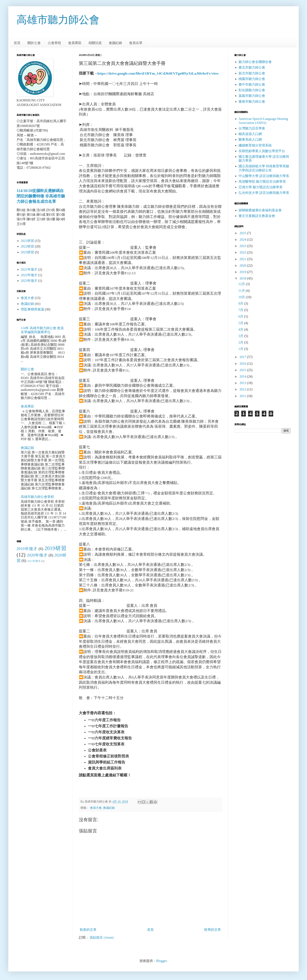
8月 (241, 303)
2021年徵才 (29, 269)
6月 (241, 316)
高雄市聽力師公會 (58, 20)
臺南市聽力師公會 (252, 102)
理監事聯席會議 (32, 309)
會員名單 (136, 43)
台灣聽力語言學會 (252, 128)
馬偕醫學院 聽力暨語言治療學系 (262, 182)
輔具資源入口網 (250, 134)
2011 (243, 396)
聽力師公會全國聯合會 (255, 62)
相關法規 (95, 43)
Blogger (161, 961)
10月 (242, 297)
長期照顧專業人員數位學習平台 (262, 151)
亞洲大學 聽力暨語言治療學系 (261, 187)
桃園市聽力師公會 (252, 79)
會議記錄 (27, 448)
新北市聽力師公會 (252, 73)
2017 (243, 357)
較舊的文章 (213, 930)
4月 (241, 329)
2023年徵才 (29, 281)
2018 (243, 278)
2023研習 (27, 252)
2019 (243, 272)
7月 (241, 310)
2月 (241, 342)
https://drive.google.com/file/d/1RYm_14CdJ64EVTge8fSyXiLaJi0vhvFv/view (158, 73)
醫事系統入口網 (250, 140)
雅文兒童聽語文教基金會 (257, 216)
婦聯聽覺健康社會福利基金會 (260, 210)
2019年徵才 (27, 549)
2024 (243, 239)
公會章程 (54, 43)
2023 (243, 246)
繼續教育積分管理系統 (255, 145)
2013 (243, 383)
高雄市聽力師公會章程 (37, 497)
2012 (243, 389)
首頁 (17, 43)
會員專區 (75, 43)
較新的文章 (88, 930)
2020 (243, 265)
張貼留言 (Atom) (102, 938)
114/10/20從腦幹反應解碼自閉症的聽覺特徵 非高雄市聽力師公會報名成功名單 (41, 196)
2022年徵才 (29, 275)
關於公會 (34, 43)
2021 (243, 259)
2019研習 (55, 548)
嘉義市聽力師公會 (252, 96)
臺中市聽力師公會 (252, 84)
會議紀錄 (115, 43)
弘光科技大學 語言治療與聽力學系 (264, 193)
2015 (243, 370)
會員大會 (96, 808)
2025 (243, 233)
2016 (243, 364)
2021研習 (27, 241)
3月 (241, 336)
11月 (242, 291)
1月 (241, 349)
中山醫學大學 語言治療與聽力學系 (264, 176)
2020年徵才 (37, 555)
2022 (243, 252)
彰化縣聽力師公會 (252, 90)
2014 (243, 376)
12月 (242, 284)
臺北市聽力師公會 (252, 67)
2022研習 (27, 246)
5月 (241, 323)
